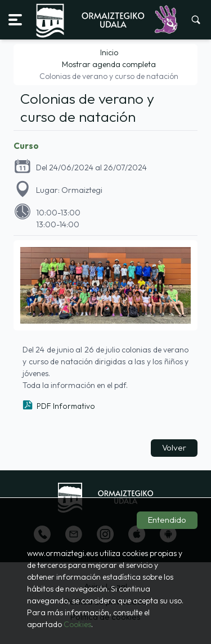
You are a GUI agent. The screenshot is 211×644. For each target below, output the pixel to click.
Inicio (109, 52)
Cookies (77, 624)
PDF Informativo (66, 406)
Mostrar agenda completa (109, 64)
